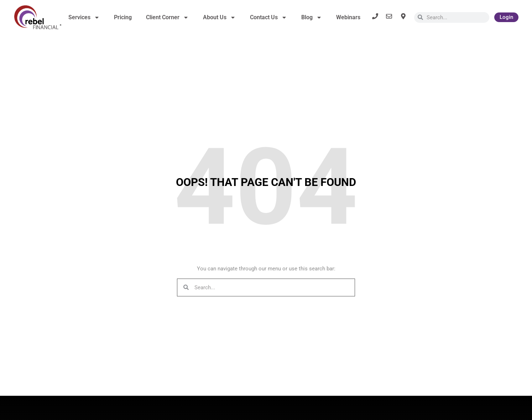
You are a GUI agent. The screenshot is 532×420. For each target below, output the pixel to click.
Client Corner (167, 17)
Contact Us (268, 17)
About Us (219, 17)
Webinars (348, 17)
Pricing (123, 17)
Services (84, 17)
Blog (312, 17)
